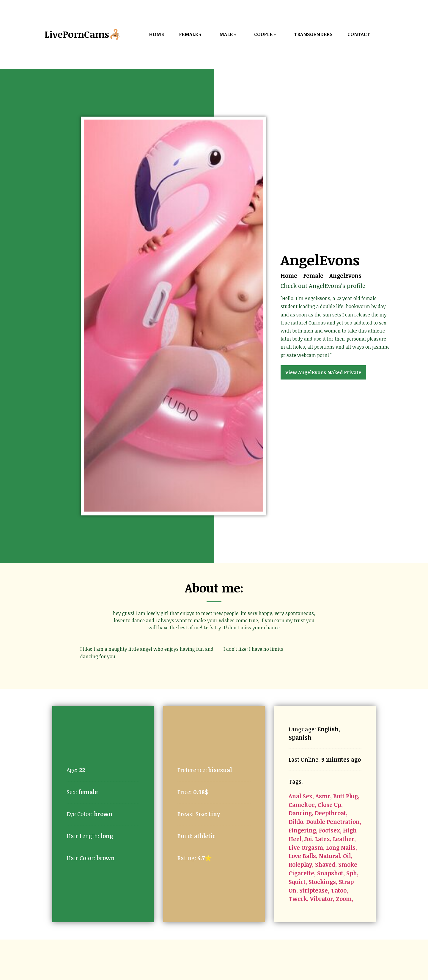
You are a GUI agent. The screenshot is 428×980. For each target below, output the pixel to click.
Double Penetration (333, 822)
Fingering (302, 830)
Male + (229, 34)
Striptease (314, 890)
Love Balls (302, 856)
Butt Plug (346, 796)
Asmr (323, 796)
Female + (192, 34)
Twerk (298, 899)
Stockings (322, 882)
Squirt (297, 882)
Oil (347, 856)
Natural (329, 856)
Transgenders (313, 34)
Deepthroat (330, 813)
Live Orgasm (306, 847)
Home (156, 34)
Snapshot (330, 873)
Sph (352, 873)
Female (313, 276)
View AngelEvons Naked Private (323, 372)
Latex (322, 839)
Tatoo (339, 890)
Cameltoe (302, 805)
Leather (344, 839)
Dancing (300, 813)
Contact (359, 34)
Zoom (344, 899)
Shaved (325, 864)
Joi (308, 839)
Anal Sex (300, 796)
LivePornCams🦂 (83, 34)
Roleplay (300, 864)
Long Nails (341, 847)
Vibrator (321, 899)
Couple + (267, 34)
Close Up (329, 805)
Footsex (329, 830)
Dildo (296, 822)
